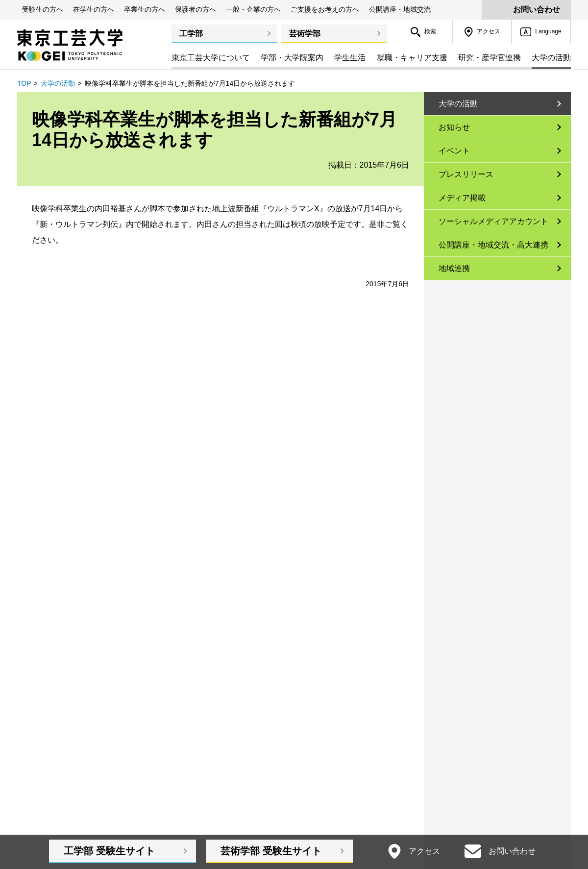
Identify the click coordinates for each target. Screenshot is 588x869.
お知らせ (454, 127)
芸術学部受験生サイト (271, 851)
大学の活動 (58, 83)
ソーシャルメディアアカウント (493, 221)
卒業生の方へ (145, 9)
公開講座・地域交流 (400, 9)
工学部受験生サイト (109, 851)
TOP (24, 83)
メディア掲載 (462, 198)
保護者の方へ (196, 9)
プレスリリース (466, 174)
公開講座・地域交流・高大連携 (493, 245)
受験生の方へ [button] (43, 9)
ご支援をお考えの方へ (325, 9)
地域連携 (454, 268)
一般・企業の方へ (253, 9)
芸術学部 (305, 34)
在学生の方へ (94, 9)
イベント (454, 151)
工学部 (191, 34)
